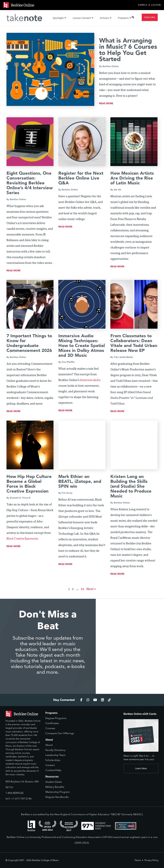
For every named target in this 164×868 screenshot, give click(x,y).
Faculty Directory (55, 750)
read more (106, 103)
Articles (106, 18)
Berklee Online (111, 66)
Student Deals (54, 782)
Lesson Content (83, 18)
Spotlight (59, 18)
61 (83, 589)
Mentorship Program (58, 792)
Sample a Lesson (149, 5)
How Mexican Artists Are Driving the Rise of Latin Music (132, 178)
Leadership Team (55, 755)
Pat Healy (67, 493)
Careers (50, 765)
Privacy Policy (151, 860)
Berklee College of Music (45, 860)
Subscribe (150, 17)
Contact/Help (53, 770)
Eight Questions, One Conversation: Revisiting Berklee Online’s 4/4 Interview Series (30, 183)
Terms (138, 860)
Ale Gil (117, 190)
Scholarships (53, 760)
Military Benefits (55, 787)
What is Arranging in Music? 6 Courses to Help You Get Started (128, 50)
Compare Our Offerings (60, 733)
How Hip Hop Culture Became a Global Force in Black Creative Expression (29, 484)
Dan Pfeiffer (68, 362)
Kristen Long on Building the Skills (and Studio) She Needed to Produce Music (131, 486)
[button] (133, 17)
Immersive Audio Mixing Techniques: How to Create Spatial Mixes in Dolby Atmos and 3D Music (82, 346)
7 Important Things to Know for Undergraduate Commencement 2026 (29, 343)
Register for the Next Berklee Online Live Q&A (81, 178)
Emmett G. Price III (20, 498)
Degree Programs (56, 718)
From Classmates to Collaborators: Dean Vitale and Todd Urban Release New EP (134, 343)
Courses (50, 728)
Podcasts (125, 18)
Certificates (52, 723)
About (49, 745)
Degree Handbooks (57, 797)
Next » (91, 589)
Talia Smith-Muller (124, 357)
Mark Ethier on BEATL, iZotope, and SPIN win (80, 481)
